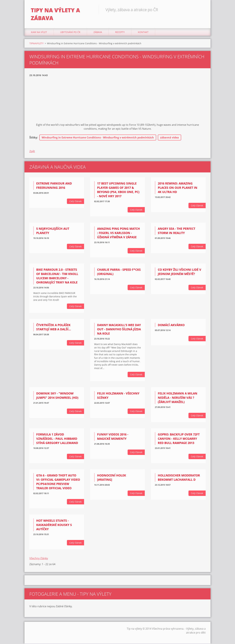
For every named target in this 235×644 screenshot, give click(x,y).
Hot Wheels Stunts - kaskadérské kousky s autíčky (54, 525)
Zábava (98, 33)
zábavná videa (169, 138)
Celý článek (75, 202)
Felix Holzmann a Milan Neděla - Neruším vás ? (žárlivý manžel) (178, 398)
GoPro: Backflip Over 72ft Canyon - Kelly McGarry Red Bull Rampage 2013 (179, 439)
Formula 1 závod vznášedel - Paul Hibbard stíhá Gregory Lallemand (57, 439)
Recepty (120, 33)
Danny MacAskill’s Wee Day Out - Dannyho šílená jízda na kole (119, 330)
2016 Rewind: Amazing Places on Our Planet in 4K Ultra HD (178, 188)
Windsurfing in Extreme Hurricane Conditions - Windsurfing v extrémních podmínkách (98, 138)
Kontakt (143, 33)
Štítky (33, 138)
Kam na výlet (39, 33)
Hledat (202, 9)
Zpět (32, 152)
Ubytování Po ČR (70, 33)
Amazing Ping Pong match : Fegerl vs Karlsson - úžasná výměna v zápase (118, 233)
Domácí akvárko (171, 325)
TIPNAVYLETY (36, 44)
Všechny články (39, 559)
